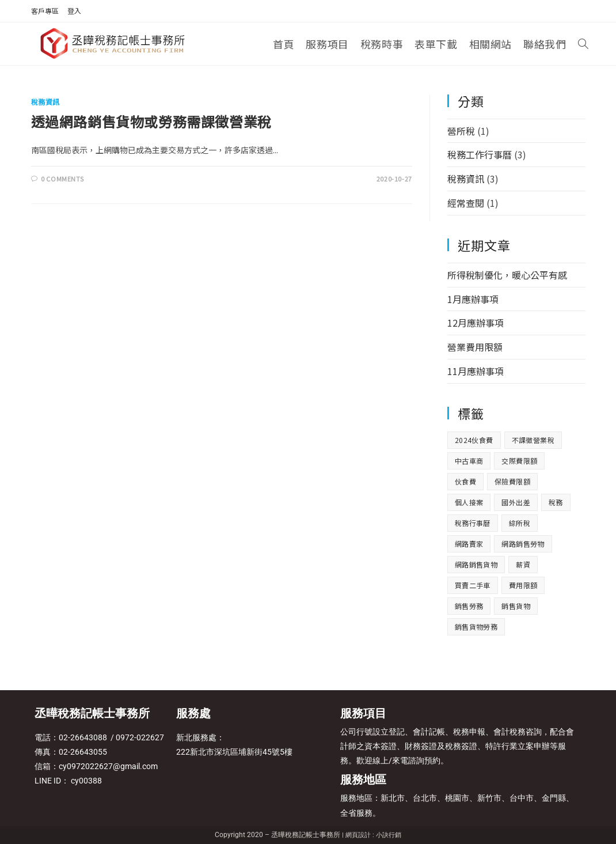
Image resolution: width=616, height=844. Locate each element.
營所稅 (461, 131)
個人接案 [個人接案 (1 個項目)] (469, 502)
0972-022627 (139, 737)
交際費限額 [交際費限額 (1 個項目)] (519, 461)
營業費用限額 (475, 347)
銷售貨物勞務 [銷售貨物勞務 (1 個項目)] (476, 627)
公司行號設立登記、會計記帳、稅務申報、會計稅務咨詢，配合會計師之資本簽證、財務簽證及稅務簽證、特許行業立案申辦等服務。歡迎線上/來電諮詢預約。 (457, 746)
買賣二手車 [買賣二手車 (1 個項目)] (473, 585)
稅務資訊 (45, 102)
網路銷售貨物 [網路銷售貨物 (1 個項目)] (476, 564)
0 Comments (62, 179)
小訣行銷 (389, 835)
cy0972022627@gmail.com (108, 766)
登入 (74, 11)
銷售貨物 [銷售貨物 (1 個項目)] (516, 606)
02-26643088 (83, 737)
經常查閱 (466, 203)
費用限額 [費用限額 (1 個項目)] (523, 585)
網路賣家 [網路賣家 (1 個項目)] (469, 544)
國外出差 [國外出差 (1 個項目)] (516, 502)
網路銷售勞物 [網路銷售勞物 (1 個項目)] (523, 544)
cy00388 (86, 781)
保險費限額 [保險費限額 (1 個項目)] (512, 481)
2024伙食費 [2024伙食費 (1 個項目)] (474, 440)
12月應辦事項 (476, 323)
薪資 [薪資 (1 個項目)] (523, 564)
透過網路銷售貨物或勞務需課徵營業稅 (151, 121)
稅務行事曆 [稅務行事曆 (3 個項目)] (473, 523)
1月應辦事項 (473, 299)
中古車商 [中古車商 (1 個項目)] (469, 461)
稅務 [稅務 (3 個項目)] (556, 502)
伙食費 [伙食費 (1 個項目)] (465, 481)
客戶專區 (45, 11)
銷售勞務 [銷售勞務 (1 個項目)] (469, 606)
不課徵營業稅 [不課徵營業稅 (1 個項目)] (533, 440)
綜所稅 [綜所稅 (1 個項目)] (520, 523)
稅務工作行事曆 (480, 154)
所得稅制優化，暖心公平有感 (507, 275)
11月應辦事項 (476, 371)
